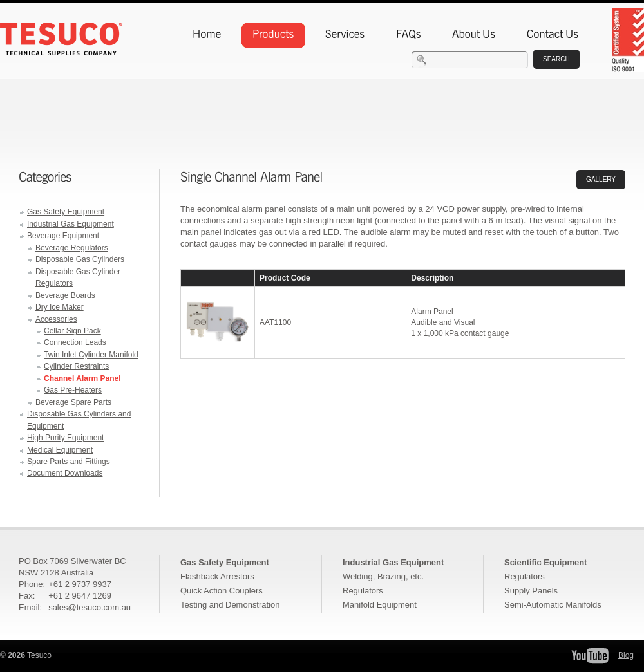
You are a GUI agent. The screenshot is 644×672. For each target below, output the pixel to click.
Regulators (363, 591)
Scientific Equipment (545, 562)
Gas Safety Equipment (66, 212)
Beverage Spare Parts (73, 402)
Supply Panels (531, 591)
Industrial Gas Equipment (71, 224)
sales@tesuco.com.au (90, 607)
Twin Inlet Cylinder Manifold (91, 355)
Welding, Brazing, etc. (383, 576)
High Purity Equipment (65, 438)
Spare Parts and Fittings (69, 462)
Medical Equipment (60, 450)
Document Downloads (65, 473)
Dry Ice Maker (60, 307)
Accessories (56, 319)
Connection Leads (75, 342)
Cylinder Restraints (76, 366)
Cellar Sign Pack (72, 331)
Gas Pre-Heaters (73, 390)
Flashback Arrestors (217, 576)
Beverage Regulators (72, 248)
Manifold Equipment (380, 605)
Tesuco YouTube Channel (590, 656)
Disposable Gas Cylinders (80, 259)
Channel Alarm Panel (82, 378)
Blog (626, 655)
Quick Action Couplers (222, 591)
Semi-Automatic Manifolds (553, 605)
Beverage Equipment (63, 236)
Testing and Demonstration (230, 605)
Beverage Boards (65, 295)
